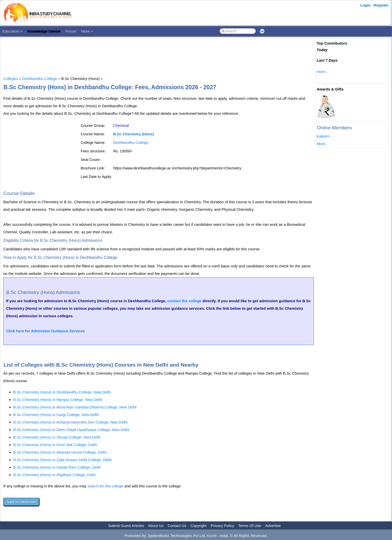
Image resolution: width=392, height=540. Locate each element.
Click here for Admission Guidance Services (45, 331)
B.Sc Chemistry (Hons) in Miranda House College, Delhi (60, 452)
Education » (12, 31)
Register (381, 5)
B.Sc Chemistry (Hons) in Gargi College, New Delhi (56, 415)
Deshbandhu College (40, 79)
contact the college (184, 301)
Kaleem (323, 136)
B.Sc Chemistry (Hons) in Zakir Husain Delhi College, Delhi (62, 460)
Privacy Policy (222, 526)
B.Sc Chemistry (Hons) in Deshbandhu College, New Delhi (62, 392)
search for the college (105, 486)
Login (365, 5)
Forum (71, 31)
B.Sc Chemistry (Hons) (134, 134)
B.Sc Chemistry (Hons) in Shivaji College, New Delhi (57, 437)
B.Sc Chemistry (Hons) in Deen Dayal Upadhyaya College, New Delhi (71, 430)
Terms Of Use (250, 526)
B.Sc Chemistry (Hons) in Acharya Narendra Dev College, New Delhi (70, 422)
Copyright (198, 526)
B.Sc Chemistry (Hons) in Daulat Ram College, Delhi (57, 467)
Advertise (273, 526)
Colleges (11, 79)
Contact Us (177, 526)
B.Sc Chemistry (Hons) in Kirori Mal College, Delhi (55, 445)
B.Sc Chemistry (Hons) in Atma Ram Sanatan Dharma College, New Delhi (75, 407)
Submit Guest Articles (126, 526)
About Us (156, 526)
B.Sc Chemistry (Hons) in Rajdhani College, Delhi (54, 475)
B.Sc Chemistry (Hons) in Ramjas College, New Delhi (58, 400)
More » (87, 31)
